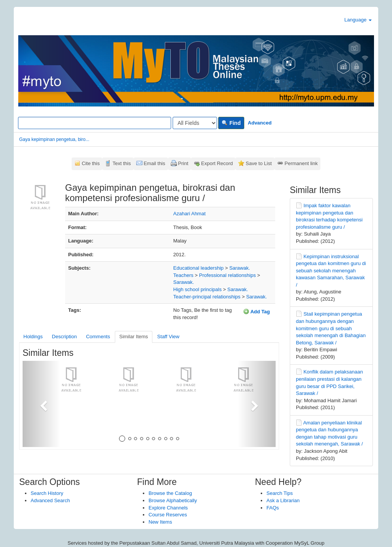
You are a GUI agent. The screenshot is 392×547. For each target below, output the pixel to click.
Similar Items (133, 337)
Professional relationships (227, 275)
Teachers (184, 275)
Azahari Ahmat (190, 214)
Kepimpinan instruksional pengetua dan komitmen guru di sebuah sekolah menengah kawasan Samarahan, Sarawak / (331, 271)
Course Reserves (168, 515)
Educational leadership (199, 268)
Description (65, 337)
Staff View (168, 337)
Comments (98, 337)
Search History (47, 493)
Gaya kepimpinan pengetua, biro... (54, 139)
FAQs (273, 508)
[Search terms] (95, 123)
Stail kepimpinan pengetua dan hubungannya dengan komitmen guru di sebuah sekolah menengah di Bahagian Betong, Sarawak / (331, 328)
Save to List (259, 163)
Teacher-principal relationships (207, 297)
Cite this (91, 163)
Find (231, 123)
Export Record (217, 163)
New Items (160, 522)
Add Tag (256, 311)
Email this (154, 163)
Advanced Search (50, 500)
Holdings (33, 337)
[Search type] (195, 123)
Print (183, 163)
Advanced (260, 123)
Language (358, 20)
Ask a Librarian (283, 500)
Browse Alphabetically (173, 500)
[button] (42, 404)
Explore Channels (168, 508)
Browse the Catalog (170, 493)
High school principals (198, 289)
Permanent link (301, 163)
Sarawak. (240, 268)
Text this (122, 163)
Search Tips (280, 493)
